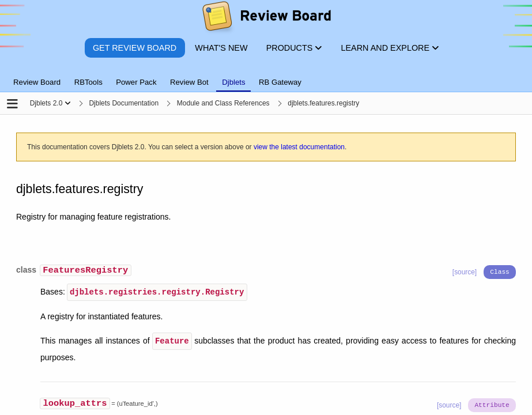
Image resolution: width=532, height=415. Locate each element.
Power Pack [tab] (136, 82)
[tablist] (266, 76)
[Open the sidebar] (12, 105)
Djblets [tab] (233, 82)
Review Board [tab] (37, 82)
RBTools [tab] (88, 82)
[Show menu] (68, 103)
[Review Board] (266, 19)
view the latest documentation (299, 147)
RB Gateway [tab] (280, 82)
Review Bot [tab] (189, 82)
